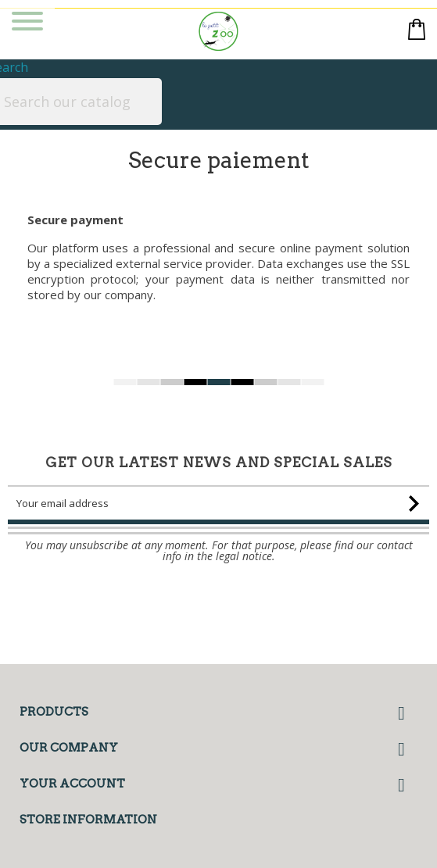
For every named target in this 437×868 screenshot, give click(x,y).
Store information (88, 820)
